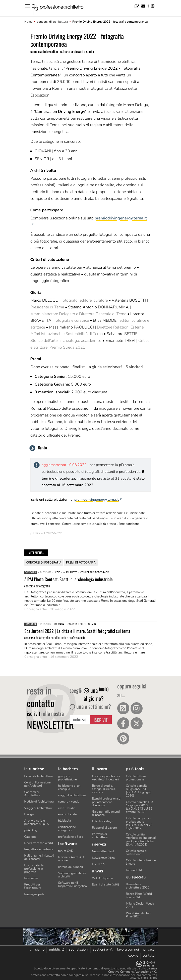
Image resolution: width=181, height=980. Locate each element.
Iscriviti (101, 720)
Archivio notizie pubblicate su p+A (37, 822)
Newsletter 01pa (104, 858)
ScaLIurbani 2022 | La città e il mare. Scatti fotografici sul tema (77, 631)
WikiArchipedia (103, 878)
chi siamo (37, 949)
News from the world (39, 843)
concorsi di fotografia (44, 562)
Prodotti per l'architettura (33, 886)
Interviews (31, 878)
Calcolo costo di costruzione (137, 852)
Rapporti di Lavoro (105, 828)
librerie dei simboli (71, 867)
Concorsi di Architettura (32, 794)
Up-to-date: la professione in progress (34, 869)
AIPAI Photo (70, 572)
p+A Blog (31, 830)
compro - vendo (69, 802)
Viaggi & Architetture (39, 808)
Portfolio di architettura (100, 836)
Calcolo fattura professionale (136, 778)
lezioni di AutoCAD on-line (71, 859)
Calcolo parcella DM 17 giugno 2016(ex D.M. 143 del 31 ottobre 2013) (140, 807)
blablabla (65, 821)
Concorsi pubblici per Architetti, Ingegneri (106, 778)
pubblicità (57, 949)
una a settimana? (90, 706)
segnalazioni (79, 949)
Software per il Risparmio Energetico (73, 884)
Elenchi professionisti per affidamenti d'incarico (106, 802)
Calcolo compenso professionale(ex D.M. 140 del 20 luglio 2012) (139, 823)
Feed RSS (99, 864)
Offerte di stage (103, 821)
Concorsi (31, 572)
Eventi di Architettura (39, 776)
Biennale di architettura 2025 (138, 886)
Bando (42, 448)
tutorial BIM (134, 870)
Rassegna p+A (34, 894)
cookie (133, 955)
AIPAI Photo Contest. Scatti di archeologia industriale (69, 579)
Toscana (59, 624)
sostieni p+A (103, 949)
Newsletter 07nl (103, 851)
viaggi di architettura (72, 795)
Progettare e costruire (39, 849)
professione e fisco (71, 837)
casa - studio (67, 808)
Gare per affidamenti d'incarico (106, 813)
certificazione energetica (67, 829)
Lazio (57, 572)
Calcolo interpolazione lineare (141, 862)
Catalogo (31, 837)
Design (29, 814)
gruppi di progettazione (68, 778)
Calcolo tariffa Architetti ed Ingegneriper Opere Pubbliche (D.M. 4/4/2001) (141, 839)
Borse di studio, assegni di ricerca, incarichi (104, 789)
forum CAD (66, 851)
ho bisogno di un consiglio (69, 787)
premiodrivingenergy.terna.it (97, 500)
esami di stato (68, 814)
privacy (149, 949)
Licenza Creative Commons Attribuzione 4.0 (133, 970)
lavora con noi (128, 949)
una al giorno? (96, 694)
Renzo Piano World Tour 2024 (139, 895)
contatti (148, 955)
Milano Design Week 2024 (140, 905)
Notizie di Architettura (39, 802)
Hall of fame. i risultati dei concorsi (39, 857)
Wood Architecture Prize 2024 (139, 915)
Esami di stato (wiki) (106, 884)
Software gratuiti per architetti (72, 875)
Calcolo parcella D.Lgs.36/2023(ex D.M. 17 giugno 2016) (139, 791)
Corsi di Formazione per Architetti (38, 784)
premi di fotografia (81, 562)
